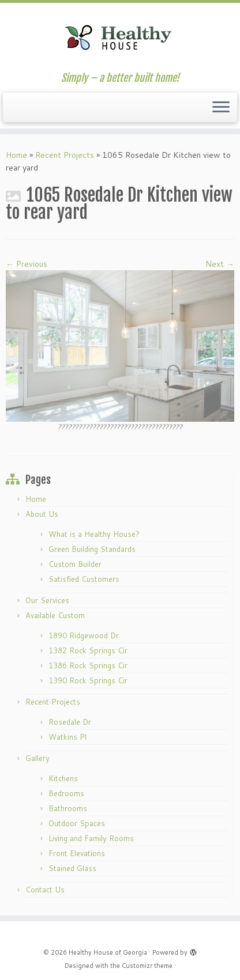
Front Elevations (77, 853)
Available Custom (55, 615)
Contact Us (45, 890)
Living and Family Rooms (91, 838)
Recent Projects (65, 155)
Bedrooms (66, 793)
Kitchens (63, 778)
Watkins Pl (67, 737)
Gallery (37, 758)
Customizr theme (147, 966)
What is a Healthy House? (94, 534)
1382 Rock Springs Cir (88, 650)
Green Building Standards (92, 549)
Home (16, 155)
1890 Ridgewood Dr (84, 635)
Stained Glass (72, 868)
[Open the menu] (221, 108)
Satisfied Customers (84, 579)
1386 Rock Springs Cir (88, 665)
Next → (220, 264)
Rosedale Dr (70, 722)
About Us (42, 514)
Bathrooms (68, 808)
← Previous (27, 264)
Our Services (47, 600)
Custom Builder (75, 564)
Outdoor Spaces (77, 823)
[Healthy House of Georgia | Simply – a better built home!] (120, 37)
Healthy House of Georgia (108, 952)
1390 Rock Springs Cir (88, 680)
